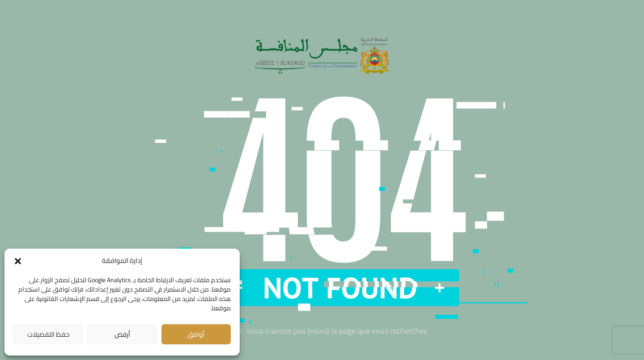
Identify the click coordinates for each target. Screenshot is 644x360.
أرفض (122, 334)
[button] (18, 261)
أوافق (196, 334)
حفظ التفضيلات (48, 334)
